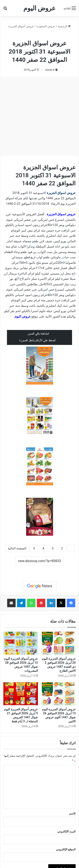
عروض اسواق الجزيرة (61, 193)
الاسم (72, 813)
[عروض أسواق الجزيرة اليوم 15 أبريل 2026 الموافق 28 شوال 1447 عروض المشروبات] (21, 643)
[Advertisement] (39, 116)
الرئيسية (64, 26)
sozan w (50, 70)
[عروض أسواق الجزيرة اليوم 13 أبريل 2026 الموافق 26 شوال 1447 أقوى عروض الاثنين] (59, 694)
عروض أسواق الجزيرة (21, 26)
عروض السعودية (46, 26)
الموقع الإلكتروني (66, 849)
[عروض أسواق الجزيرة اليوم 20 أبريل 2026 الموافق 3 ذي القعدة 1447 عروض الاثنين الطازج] (59, 643)
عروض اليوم (23, 316)
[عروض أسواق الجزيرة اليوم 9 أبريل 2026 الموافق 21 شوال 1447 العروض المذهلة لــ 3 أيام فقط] (21, 694)
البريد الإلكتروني (66, 831)
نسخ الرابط (39, 570)
